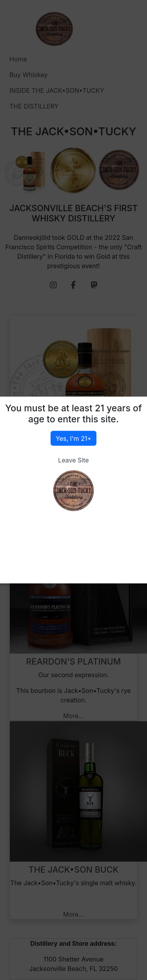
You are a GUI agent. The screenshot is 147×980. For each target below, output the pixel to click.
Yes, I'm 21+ (73, 438)
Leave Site (73, 460)
